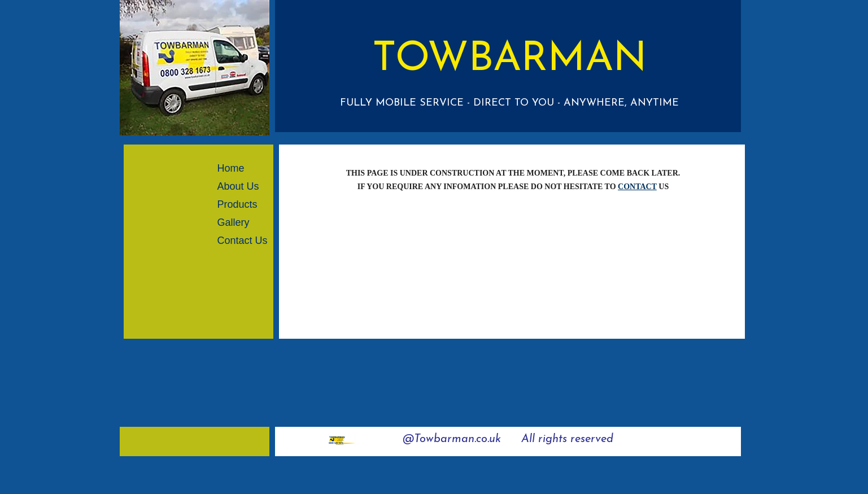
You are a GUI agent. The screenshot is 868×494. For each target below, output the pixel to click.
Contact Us (243, 241)
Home (231, 168)
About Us (238, 186)
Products (237, 204)
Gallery (234, 222)
